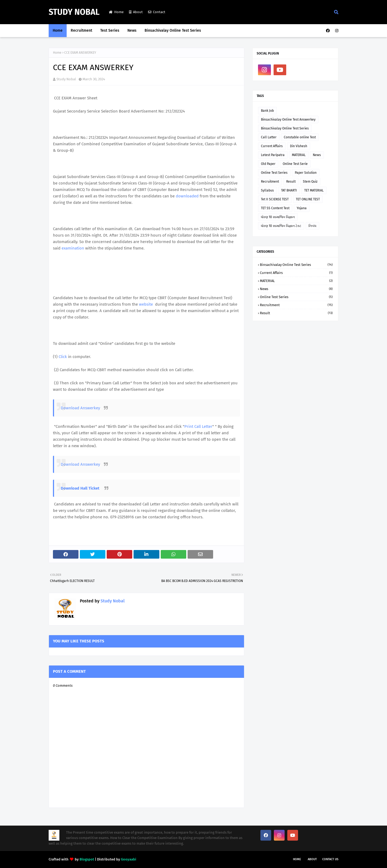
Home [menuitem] (58, 30)
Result (291, 182)
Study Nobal (74, 12)
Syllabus (267, 190)
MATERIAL (299, 155)
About (136, 12)
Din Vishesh (299, 146)
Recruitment (270, 182)
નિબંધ (312, 226)
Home (116, 12)
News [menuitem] (132, 30)
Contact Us (330, 859)
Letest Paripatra (273, 155)
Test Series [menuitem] (110, 30)
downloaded (187, 196)
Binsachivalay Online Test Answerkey (288, 120)
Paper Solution (306, 173)
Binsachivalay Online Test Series (285, 128)
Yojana (302, 208)
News (317, 155)
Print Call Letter (198, 426)
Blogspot (87, 859)
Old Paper (268, 164)
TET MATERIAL (314, 190)
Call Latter (269, 137)
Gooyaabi (129, 859)
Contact (157, 12)
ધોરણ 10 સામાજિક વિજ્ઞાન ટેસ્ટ (281, 226)
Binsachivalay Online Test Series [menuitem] (173, 30)
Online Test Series (274, 173)
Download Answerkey (81, 408)
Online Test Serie (295, 164)
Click (63, 357)
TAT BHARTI (289, 190)
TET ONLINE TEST (308, 199)
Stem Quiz (310, 182)
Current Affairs (272, 146)
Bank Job (267, 111)
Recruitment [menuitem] (81, 30)
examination (73, 248)
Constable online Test (300, 137)
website (146, 304)
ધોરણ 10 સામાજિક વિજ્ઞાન (278, 217)
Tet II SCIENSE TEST (275, 199)
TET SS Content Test (275, 208)
